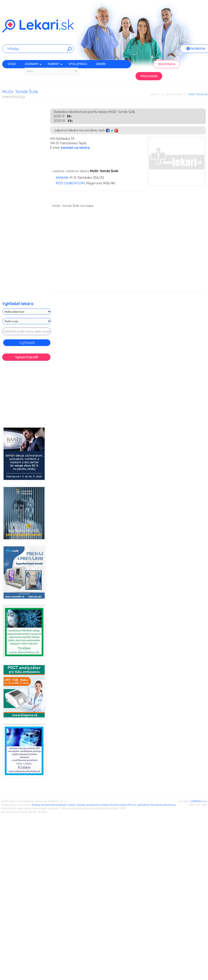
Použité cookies (119, 805)
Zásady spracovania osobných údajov (54, 805)
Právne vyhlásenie (139, 805)
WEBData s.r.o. (199, 801)
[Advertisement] (33, 395)
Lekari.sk (154, 94)
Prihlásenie (149, 76)
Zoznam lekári (174, 94)
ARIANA (62, 178)
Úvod (12, 64)
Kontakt (14, 72)
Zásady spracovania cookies (93, 805)
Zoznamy (33, 64)
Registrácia (167, 64)
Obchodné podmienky (163, 805)
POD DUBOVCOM (70, 183)
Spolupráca (78, 64)
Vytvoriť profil (26, 357)
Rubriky (55, 64)
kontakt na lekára (75, 148)
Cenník (101, 64)
